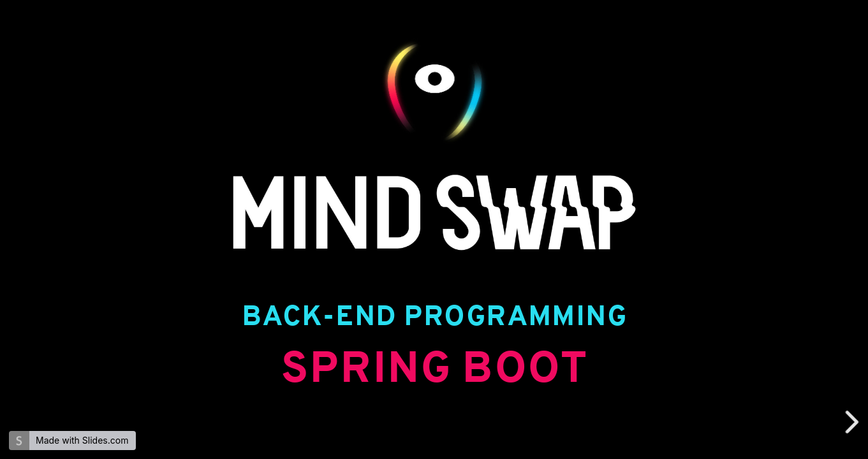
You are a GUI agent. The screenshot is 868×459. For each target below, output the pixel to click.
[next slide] (853, 422)
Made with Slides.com (82, 440)
